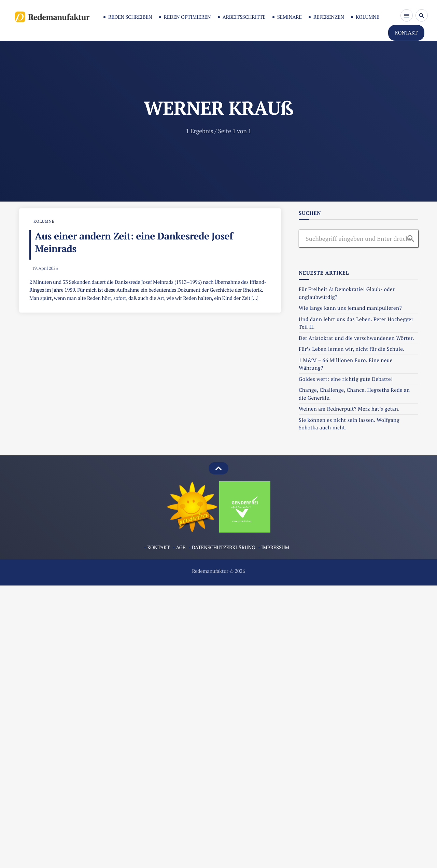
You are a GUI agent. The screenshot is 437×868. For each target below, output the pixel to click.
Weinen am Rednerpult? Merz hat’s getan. (350, 409)
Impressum (275, 548)
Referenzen (329, 17)
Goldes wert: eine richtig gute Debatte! (346, 379)
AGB (181, 548)
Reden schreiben (130, 17)
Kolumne (368, 17)
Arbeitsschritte (244, 17)
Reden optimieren (187, 17)
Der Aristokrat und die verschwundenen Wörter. (356, 338)
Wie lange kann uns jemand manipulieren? (351, 308)
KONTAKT (406, 33)
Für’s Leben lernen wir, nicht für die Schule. (352, 349)
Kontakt (158, 548)
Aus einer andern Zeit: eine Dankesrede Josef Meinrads (134, 243)
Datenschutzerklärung (223, 548)
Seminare (290, 17)
